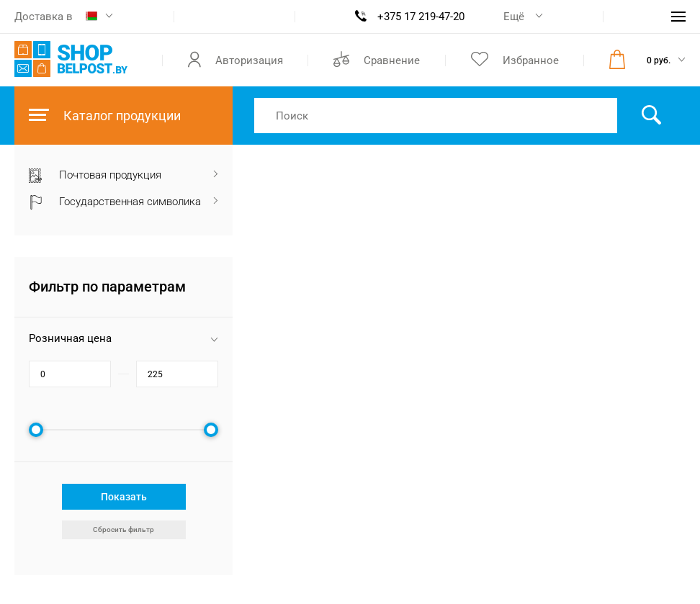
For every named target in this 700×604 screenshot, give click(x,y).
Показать (124, 497)
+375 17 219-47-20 (421, 17)
